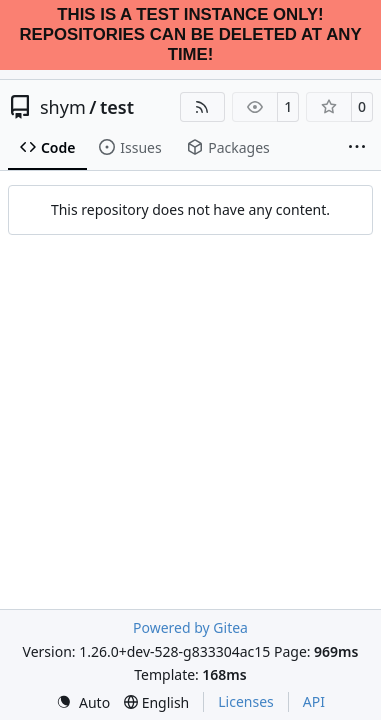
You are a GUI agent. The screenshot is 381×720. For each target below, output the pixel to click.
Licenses (246, 701)
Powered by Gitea (190, 627)
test (117, 107)
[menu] (83, 702)
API (314, 701)
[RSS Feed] (203, 107)
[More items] (357, 148)
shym (63, 107)
